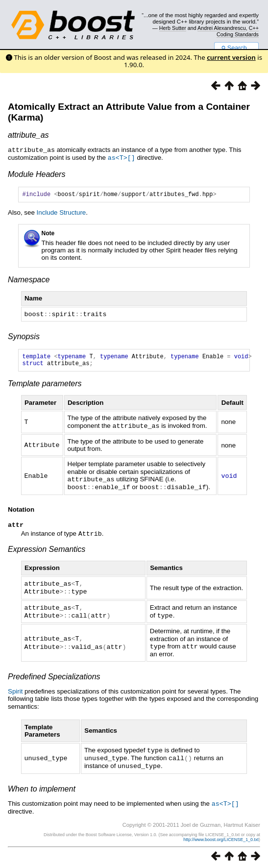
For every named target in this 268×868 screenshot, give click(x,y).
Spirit (15, 691)
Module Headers (37, 173)
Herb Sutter (173, 28)
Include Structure (61, 213)
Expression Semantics (47, 551)
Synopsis (24, 336)
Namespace (29, 280)
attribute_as (28, 135)
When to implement (42, 787)
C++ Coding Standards (238, 31)
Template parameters (45, 386)
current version (231, 57)
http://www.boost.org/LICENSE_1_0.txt (221, 837)
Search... (236, 48)
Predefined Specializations (54, 676)
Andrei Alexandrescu (222, 28)
